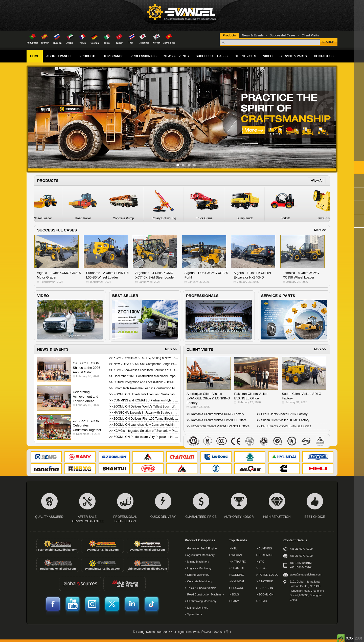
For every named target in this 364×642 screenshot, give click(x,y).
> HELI (233, 548)
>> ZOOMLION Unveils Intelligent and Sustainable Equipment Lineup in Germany (144, 394)
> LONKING (236, 575)
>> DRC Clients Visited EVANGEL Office (284, 426)
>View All (317, 181)
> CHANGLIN (265, 588)
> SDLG (234, 594)
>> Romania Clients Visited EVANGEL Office (217, 420)
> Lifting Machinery (197, 608)
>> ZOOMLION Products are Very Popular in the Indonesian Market (144, 437)
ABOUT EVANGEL (59, 56)
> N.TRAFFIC (237, 562)
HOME (35, 56)
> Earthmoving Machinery (201, 601)
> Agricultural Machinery (200, 555)
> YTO (260, 562)
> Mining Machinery (197, 562)
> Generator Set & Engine (201, 548)
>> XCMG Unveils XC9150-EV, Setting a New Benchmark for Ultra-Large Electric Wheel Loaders (144, 358)
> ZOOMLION (265, 594)
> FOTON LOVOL (267, 575)
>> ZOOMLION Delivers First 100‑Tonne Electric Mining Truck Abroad (144, 419)
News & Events (253, 35)
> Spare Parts (193, 614)
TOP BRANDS (113, 56)
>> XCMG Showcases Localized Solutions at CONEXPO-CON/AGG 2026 (144, 370)
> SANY (234, 601)
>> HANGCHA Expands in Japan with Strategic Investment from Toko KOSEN (144, 413)
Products (229, 35)
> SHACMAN (265, 555)
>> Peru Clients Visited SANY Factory (282, 414)
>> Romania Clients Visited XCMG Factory (215, 414)
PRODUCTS (88, 56)
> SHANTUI (236, 568)
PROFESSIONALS (143, 56)
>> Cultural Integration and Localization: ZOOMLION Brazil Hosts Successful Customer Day (144, 382)
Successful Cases (283, 35)
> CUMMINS (264, 548)
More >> (320, 230)
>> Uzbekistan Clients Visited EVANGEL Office (218, 426)
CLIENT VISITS (245, 56)
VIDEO (268, 56)
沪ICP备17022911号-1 (216, 632)
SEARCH (328, 42)
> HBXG (261, 568)
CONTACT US (324, 56)
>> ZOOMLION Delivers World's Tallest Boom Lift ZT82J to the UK (144, 406)
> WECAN (235, 555)
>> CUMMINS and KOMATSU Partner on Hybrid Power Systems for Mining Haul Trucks (144, 400)
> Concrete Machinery (198, 581)
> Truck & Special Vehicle (200, 588)
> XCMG (262, 601)
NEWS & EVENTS (176, 56)
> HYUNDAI (236, 581)
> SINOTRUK (265, 581)
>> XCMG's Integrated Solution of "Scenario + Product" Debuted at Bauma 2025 (144, 431)
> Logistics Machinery (198, 568)
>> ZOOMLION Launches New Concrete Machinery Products (144, 425)
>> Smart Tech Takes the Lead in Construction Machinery (144, 388)
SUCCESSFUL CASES (212, 56)
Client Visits (310, 35)
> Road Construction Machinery (204, 594)
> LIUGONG (237, 588)
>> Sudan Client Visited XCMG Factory (283, 420)
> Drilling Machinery (197, 575)
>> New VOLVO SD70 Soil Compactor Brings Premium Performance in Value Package (144, 364)
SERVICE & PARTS (293, 56)
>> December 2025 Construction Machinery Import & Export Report (144, 376)
